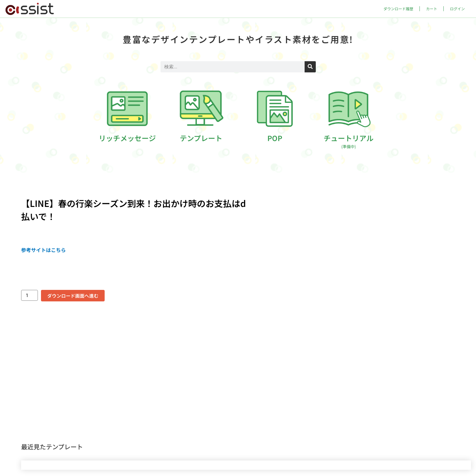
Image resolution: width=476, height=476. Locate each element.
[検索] (310, 67)
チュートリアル (349, 141)
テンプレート (201, 138)
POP (275, 138)
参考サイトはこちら (43, 250)
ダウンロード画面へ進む (73, 296)
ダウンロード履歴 (398, 9)
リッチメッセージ (127, 138)
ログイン (457, 9)
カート (432, 9)
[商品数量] (29, 295)
